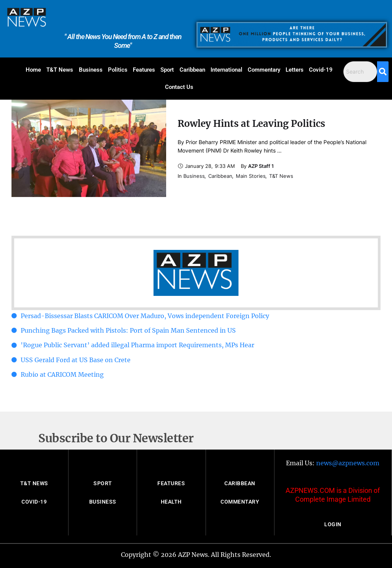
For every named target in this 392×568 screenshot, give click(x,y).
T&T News (60, 70)
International (226, 70)
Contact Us (179, 87)
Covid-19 (321, 70)
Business (91, 70)
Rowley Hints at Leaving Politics (251, 124)
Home (33, 70)
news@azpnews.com (348, 463)
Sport (167, 70)
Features (144, 70)
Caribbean (192, 70)
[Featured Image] (89, 148)
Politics (118, 70)
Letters (295, 70)
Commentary (264, 70)
